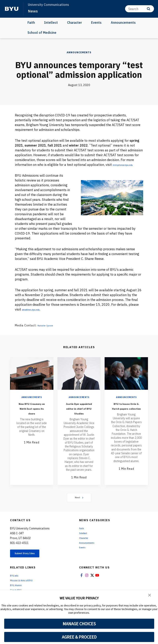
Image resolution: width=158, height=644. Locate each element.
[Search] (140, 9)
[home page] (12, 9)
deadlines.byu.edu (35, 309)
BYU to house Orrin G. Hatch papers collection (126, 411)
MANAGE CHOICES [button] (79, 624)
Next (79, 502)
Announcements (123, 23)
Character (74, 23)
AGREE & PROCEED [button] (79, 637)
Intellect (51, 23)
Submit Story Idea (31, 559)
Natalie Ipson (47, 325)
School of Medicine (42, 33)
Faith (31, 23)
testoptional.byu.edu (127, 165)
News (33, 11)
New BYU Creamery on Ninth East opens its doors (32, 411)
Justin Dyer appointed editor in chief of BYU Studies (79, 411)
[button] (150, 596)
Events (96, 23)
